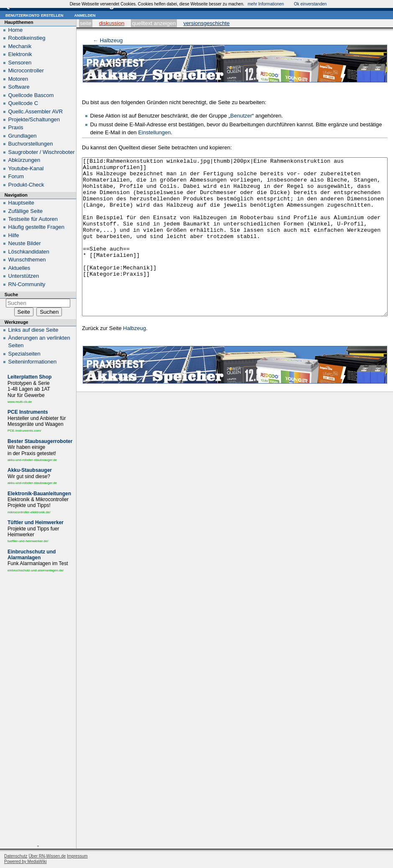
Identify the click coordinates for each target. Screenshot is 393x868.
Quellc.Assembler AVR (36, 111)
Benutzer (241, 116)
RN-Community (27, 284)
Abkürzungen (24, 160)
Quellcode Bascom (31, 95)
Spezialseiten (24, 354)
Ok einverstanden (310, 4)
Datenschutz (16, 856)
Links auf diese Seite (33, 330)
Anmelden (85, 15)
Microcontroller (26, 70)
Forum (16, 176)
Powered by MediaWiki (26, 862)
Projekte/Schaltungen (34, 119)
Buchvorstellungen (31, 144)
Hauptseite (21, 203)
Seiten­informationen (33, 362)
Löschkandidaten (29, 252)
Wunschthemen (27, 260)
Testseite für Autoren (33, 219)
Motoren (18, 79)
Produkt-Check (26, 185)
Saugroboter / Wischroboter (42, 152)
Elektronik (20, 54)
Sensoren (20, 63)
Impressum (77, 856)
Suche (11, 294)
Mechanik (20, 46)
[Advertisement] (38, 709)
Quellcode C (23, 103)
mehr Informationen (266, 4)
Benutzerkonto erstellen (34, 15)
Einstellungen (154, 132)
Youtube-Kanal (26, 168)
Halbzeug (111, 40)
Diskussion (112, 23)
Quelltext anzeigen (154, 23)
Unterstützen (24, 276)
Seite (85, 23)
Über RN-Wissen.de (47, 856)
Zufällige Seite (26, 211)
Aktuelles (19, 268)
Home (16, 30)
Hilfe (14, 235)
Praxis (16, 127)
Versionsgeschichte (207, 23)
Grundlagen (23, 136)
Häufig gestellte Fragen (36, 227)
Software (19, 87)
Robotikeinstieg (27, 38)
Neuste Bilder (25, 243)
